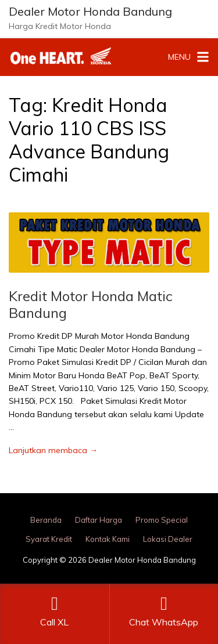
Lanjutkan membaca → (53, 450)
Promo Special (162, 520)
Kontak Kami (108, 539)
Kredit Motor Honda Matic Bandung (91, 304)
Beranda (46, 520)
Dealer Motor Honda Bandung (90, 11)
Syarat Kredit (49, 539)
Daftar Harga (99, 520)
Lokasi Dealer (168, 539)
